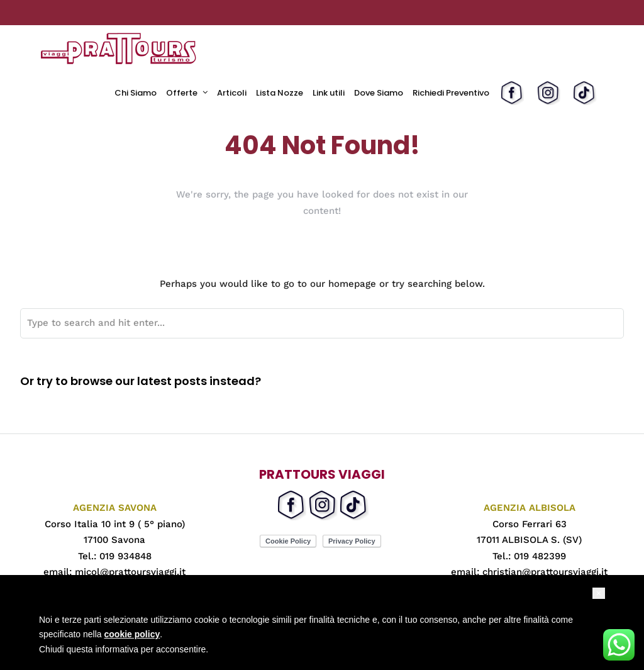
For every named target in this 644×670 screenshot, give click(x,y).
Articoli (232, 93)
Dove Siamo (379, 93)
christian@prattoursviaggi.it (545, 572)
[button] (599, 593)
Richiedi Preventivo (451, 93)
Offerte (182, 93)
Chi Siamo (136, 93)
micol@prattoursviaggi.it (130, 572)
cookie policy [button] (132, 634)
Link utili (329, 93)
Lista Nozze (280, 93)
